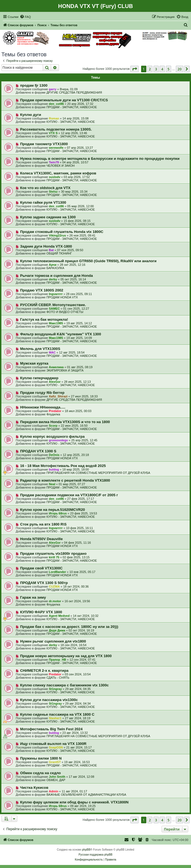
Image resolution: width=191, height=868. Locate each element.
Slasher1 (55, 718)
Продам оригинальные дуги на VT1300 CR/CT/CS (64, 100)
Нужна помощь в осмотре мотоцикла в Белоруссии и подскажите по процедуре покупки (100, 159)
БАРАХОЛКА (55, 268)
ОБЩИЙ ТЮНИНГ (59, 253)
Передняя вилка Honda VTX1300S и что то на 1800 (65, 422)
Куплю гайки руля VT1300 (43, 202)
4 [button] (162, 69)
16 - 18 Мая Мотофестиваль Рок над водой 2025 (63, 466)
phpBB (86, 850)
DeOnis (54, 455)
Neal (52, 484)
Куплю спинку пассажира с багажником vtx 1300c (64, 685)
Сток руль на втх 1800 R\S (43, 524)
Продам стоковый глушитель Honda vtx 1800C (62, 232)
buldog (54, 469)
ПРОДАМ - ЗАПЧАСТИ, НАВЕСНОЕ (72, 107)
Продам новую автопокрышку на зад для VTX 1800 (66, 656)
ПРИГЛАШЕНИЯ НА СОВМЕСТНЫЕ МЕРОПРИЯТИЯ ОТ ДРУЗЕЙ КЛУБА (98, 473)
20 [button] (180, 69)
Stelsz (53, 192)
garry (53, 89)
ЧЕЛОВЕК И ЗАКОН (60, 166)
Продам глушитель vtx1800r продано (53, 554)
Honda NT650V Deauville (41, 539)
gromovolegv (58, 440)
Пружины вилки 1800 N (41, 758)
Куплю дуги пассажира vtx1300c (49, 700)
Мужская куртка (34, 363)
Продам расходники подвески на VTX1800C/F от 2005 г (69, 495)
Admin (53, 791)
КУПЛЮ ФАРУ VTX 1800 (41, 612)
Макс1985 (56, 323)
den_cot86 (56, 104)
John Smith (57, 777)
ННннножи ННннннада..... (43, 407)
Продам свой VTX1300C (41, 568)
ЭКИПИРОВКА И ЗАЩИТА (65, 370)
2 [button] (150, 69)
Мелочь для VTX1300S (40, 349)
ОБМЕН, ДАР (56, 780)
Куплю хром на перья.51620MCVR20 (53, 510)
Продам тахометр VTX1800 (44, 144)
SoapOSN (56, 747)
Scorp (53, 426)
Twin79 (54, 162)
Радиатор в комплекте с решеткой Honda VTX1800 (65, 480)
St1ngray (55, 689)
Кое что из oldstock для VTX (45, 188)
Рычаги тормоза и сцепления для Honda (57, 276)
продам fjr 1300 (34, 85)
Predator (55, 411)
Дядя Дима (57, 630)
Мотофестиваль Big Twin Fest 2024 (51, 729)
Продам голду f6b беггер (42, 393)
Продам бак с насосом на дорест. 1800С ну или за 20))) (69, 627)
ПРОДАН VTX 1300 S (38, 451)
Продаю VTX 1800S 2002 (42, 290)
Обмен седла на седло (41, 773)
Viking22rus (57, 235)
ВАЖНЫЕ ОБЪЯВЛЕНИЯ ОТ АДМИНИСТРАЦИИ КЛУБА (86, 795)
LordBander (57, 572)
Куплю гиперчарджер (39, 378)
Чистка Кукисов (34, 788)
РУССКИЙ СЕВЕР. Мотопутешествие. (53, 305)
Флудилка (53, 414)
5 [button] (169, 69)
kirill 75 (54, 557)
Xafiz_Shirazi (58, 396)
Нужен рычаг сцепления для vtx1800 (53, 641)
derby (53, 279)
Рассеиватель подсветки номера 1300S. (56, 129)
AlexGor (55, 382)
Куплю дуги (31, 115)
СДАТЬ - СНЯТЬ (58, 678)
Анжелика (56, 367)
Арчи (53, 265)
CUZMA (54, 586)
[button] (134, 69)
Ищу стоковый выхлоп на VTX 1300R (53, 744)
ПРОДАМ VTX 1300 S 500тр (44, 583)
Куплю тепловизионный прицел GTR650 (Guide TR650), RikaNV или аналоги (88, 261)
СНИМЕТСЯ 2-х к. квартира (44, 671)
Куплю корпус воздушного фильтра (52, 436)
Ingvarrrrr (56, 294)
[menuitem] (25, 17)
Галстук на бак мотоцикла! (44, 319)
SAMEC (54, 309)
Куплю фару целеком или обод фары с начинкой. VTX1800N (74, 802)
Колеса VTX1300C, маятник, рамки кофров (58, 173)
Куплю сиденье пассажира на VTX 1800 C (57, 714)
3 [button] (156, 69)
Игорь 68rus (58, 513)
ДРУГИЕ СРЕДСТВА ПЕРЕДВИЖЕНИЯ (74, 92)
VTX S (53, 133)
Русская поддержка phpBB (95, 855)
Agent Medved (59, 616)
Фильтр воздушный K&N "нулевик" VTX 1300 (61, 334)
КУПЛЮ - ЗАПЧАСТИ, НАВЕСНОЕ (71, 122)
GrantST (55, 762)
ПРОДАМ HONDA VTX (62, 297)
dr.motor (55, 601)
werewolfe (56, 148)
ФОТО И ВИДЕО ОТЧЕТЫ (65, 312)
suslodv (55, 177)
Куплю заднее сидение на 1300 (48, 217)
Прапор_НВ (57, 660)
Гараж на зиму (33, 597)
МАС (52, 352)
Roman (54, 118)
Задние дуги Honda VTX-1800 (46, 246)
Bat (51, 250)
